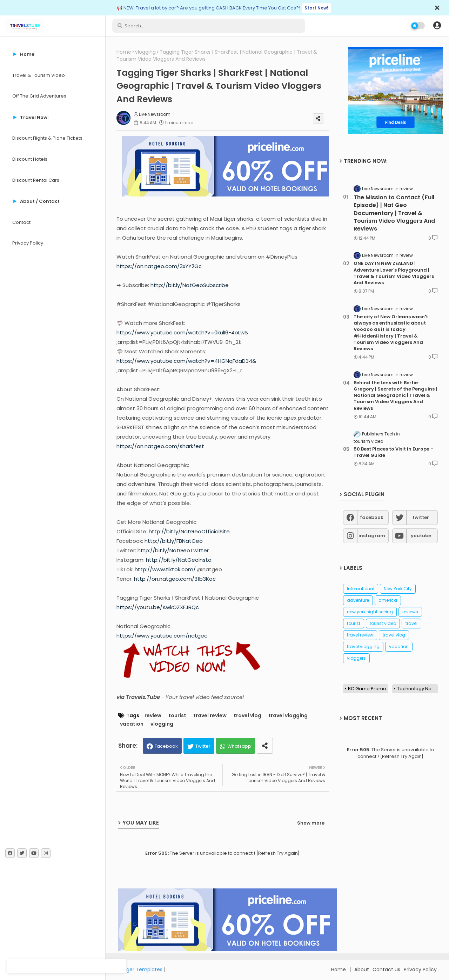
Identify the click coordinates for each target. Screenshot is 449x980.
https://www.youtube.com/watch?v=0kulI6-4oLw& (182, 332)
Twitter (203, 746)
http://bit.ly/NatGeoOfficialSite (189, 531)
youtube (421, 536)
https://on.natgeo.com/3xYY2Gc (159, 266)
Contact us (386, 969)
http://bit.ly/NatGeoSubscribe (190, 285)
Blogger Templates (139, 969)
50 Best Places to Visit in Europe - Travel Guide (393, 452)
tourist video (383, 623)
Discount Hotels (30, 159)
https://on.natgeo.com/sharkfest (160, 446)
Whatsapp (239, 746)
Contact (21, 222)
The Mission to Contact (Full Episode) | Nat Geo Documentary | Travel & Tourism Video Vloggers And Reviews (394, 213)
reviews (410, 612)
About (362, 969)
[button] (437, 26)
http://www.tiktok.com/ (165, 569)
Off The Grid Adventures (39, 96)
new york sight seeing (370, 612)
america (388, 600)
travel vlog (247, 716)
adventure (358, 600)
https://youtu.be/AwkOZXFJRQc (158, 607)
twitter (421, 517)
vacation (132, 724)
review (153, 716)
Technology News (417, 689)
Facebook (166, 746)
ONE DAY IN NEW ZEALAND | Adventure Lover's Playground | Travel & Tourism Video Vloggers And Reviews (394, 273)
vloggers (356, 658)
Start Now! (316, 8)
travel (411, 623)
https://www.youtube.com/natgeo (162, 636)
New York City (398, 589)
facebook (372, 517)
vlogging (145, 52)
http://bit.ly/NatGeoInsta (179, 560)
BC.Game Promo (367, 689)
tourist (177, 716)
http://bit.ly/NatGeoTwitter (173, 550)
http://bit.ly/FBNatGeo (174, 541)
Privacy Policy (28, 243)
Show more (311, 823)
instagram (372, 536)
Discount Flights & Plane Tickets (47, 138)
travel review (210, 716)
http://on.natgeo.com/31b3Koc (175, 579)
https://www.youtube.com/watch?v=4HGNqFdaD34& (186, 361)
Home (124, 52)
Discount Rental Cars (36, 180)
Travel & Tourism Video (39, 75)
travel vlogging (288, 716)
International (361, 589)
